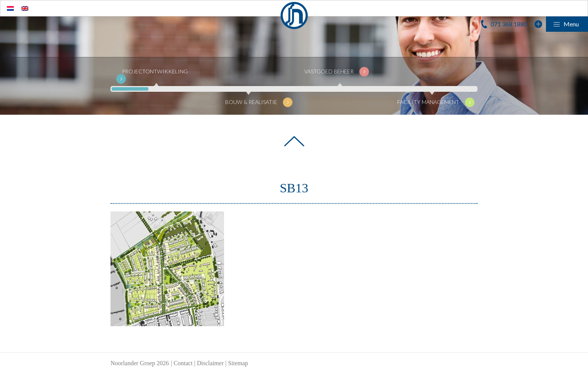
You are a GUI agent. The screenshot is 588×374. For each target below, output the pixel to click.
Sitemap (238, 363)
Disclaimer (210, 363)
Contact (183, 363)
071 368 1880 (509, 24)
